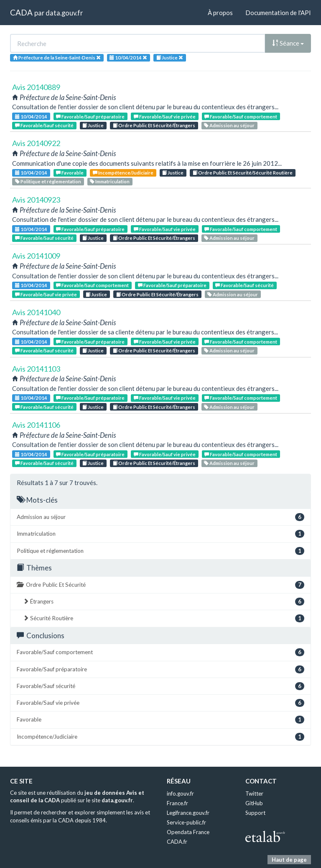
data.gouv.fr (64, 13)
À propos (220, 13)
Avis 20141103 (36, 369)
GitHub (254, 803)
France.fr (177, 803)
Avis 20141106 (36, 425)
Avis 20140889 (36, 87)
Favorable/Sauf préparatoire (90, 117)
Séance (288, 43)
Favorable (70, 173)
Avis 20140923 (36, 200)
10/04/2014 (31, 117)
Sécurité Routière (164, 618)
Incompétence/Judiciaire (123, 173)
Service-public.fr (186, 822)
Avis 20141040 (36, 312)
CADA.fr (177, 842)
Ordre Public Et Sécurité (160, 585)
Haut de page (289, 860)
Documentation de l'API (278, 13)
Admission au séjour (229, 125)
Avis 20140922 (36, 143)
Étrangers (164, 602)
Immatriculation (110, 181)
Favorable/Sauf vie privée (165, 117)
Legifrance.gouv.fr (188, 813)
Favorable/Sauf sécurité (44, 125)
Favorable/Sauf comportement (241, 117)
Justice (93, 125)
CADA (21, 12)
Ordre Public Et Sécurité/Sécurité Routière (243, 173)
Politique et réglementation (48, 181)
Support (255, 813)
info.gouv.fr (180, 794)
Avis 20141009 (36, 256)
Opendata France (188, 832)
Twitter (254, 794)
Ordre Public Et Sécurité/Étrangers (154, 125)
